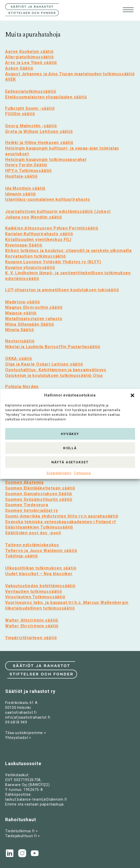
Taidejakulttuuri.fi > (23, 836)
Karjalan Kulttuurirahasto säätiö (39, 234)
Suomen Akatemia (24, 482)
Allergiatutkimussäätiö (30, 57)
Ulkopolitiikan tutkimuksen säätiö (41, 568)
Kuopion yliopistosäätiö (30, 268)
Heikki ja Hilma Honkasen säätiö (39, 143)
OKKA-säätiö (19, 359)
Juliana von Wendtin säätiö (34, 217)
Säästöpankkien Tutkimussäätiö (39, 527)
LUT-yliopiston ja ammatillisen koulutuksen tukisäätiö (62, 290)
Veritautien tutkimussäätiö (34, 591)
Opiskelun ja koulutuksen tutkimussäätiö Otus (54, 376)
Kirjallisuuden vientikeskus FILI (38, 239)
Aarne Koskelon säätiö (29, 52)
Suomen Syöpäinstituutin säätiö (39, 499)
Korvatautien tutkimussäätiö (36, 256)
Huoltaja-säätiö (21, 176)
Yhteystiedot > (18, 738)
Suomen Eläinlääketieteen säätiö (40, 488)
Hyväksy (70, 434)
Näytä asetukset (70, 462)
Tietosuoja (82, 473)
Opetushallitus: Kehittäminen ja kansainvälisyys (56, 370)
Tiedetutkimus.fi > (22, 831)
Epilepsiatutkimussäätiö (31, 91)
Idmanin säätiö (21, 194)
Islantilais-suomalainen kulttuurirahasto (48, 199)
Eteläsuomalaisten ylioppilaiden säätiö (46, 97)
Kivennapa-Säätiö (24, 245)
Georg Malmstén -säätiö (31, 126)
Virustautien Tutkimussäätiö (35, 597)
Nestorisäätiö (20, 341)
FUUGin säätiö (20, 114)
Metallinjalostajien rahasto (34, 319)
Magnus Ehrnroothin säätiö (34, 307)
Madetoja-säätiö (23, 302)
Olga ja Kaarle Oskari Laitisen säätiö (44, 364)
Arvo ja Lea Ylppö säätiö (31, 63)
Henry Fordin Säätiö (26, 165)
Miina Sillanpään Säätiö (30, 324)
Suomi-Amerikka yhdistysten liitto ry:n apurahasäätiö (62, 516)
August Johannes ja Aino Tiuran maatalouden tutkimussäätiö (70, 74)
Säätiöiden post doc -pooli (33, 533)
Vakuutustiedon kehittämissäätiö (40, 586)
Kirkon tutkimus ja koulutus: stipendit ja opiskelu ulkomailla (68, 251)
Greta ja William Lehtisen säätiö (39, 132)
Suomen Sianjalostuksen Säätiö (39, 494)
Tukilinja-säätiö (22, 556)
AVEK (11, 79)
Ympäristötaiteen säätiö (31, 638)
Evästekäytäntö (59, 473)
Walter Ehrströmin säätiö (32, 626)
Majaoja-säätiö (21, 313)
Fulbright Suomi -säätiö (30, 108)
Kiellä (70, 448)
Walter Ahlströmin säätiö (32, 620)
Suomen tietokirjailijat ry (32, 510)
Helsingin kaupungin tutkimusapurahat (46, 160)
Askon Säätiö (19, 68)
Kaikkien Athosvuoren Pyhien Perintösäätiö (52, 228)
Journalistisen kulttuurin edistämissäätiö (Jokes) (58, 211)
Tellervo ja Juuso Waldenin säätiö (41, 551)
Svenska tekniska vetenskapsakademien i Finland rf (61, 522)
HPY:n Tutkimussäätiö (29, 171)
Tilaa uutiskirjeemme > (26, 733)
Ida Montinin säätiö (25, 188)
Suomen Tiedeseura (27, 505)
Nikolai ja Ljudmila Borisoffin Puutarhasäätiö (53, 347)
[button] (132, 395)
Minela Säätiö (20, 330)
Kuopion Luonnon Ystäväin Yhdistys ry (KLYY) (53, 262)
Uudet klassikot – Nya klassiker (39, 574)
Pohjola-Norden (22, 387)
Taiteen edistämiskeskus (32, 545)
